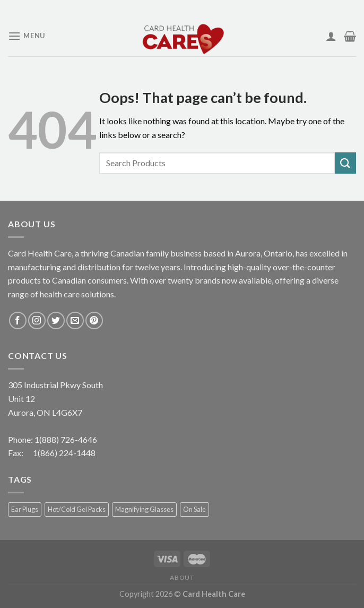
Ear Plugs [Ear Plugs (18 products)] (25, 509)
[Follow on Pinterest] (94, 320)
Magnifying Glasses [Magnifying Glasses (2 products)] (144, 509)
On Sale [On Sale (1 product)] (194, 509)
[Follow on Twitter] (56, 320)
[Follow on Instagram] (37, 320)
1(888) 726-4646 (66, 439)
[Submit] (345, 163)
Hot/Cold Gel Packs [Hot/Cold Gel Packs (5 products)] (77, 509)
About (182, 577)
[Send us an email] (75, 320)
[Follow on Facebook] (18, 320)
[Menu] (27, 36)
